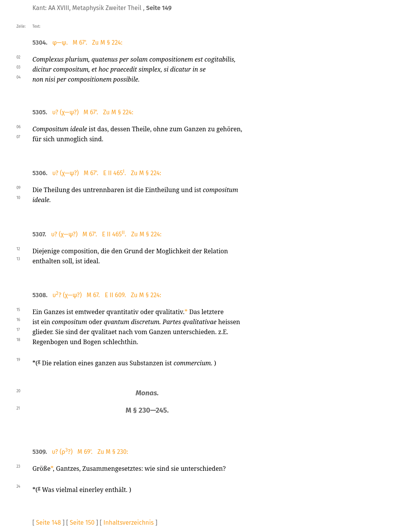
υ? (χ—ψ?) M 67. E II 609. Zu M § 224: (107, 295)
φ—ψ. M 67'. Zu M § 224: (87, 43)
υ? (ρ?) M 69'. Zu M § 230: (90, 452)
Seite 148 (49, 523)
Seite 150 (82, 523)
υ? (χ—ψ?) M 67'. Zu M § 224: (93, 112)
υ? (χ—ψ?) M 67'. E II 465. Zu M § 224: (107, 173)
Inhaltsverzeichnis (129, 523)
